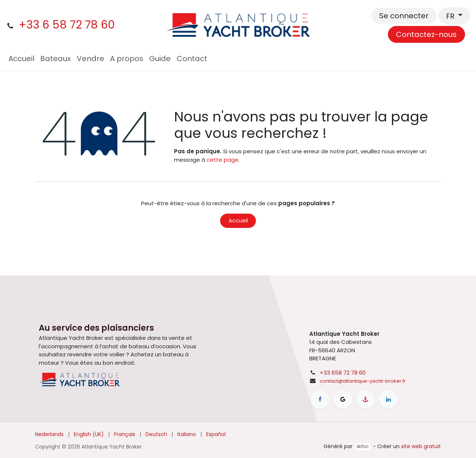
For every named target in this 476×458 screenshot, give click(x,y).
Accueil (238, 220)
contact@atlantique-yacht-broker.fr (363, 381)
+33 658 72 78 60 (343, 373)
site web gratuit (421, 446)
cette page (222, 160)
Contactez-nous (426, 34)
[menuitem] (21, 59)
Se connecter (404, 16)
